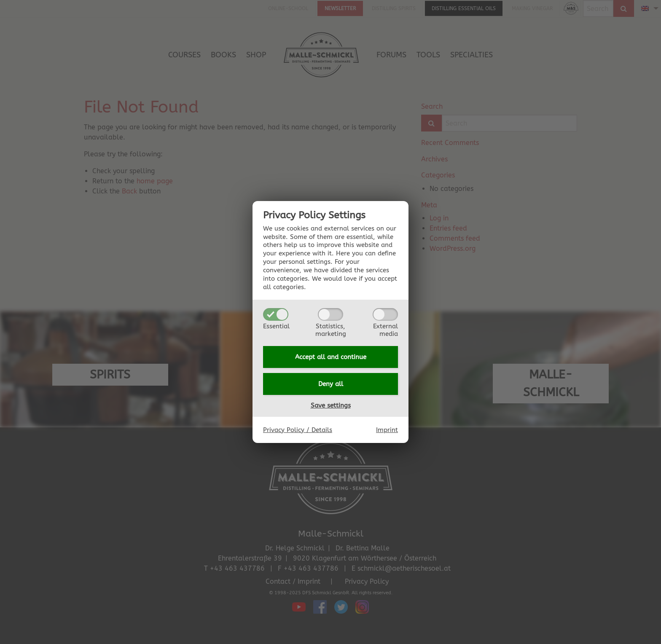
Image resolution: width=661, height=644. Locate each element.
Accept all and (331, 357)
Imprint (387, 430)
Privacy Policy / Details (298, 430)
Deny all (331, 384)
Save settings (331, 405)
